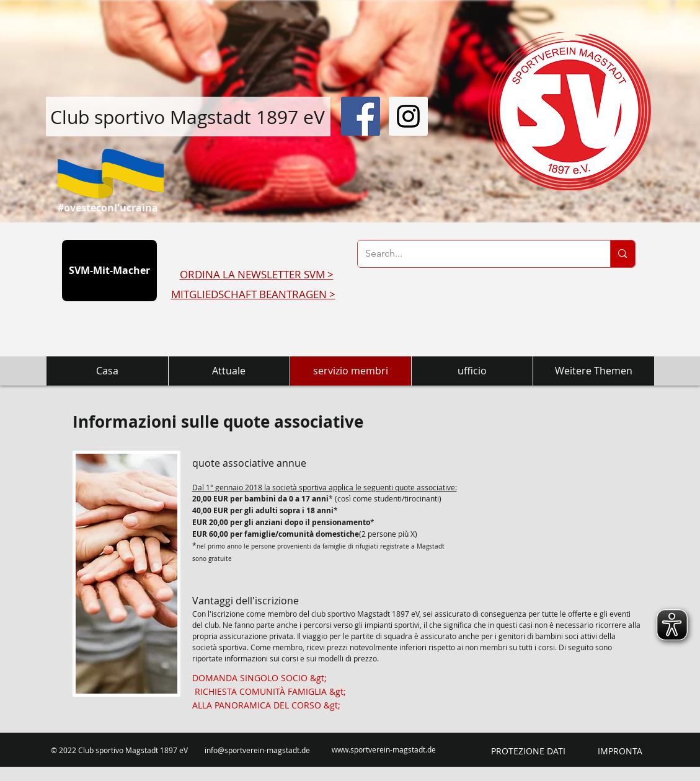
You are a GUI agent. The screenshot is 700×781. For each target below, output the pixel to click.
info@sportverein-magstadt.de (257, 750)
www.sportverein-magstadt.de (384, 749)
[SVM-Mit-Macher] (109, 271)
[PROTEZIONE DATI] (528, 751)
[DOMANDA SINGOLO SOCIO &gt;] (259, 678)
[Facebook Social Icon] (361, 116)
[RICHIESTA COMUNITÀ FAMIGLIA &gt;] (270, 692)
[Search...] (475, 254)
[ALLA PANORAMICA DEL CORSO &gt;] (266, 705)
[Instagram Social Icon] (408, 116)
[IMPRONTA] (620, 751)
